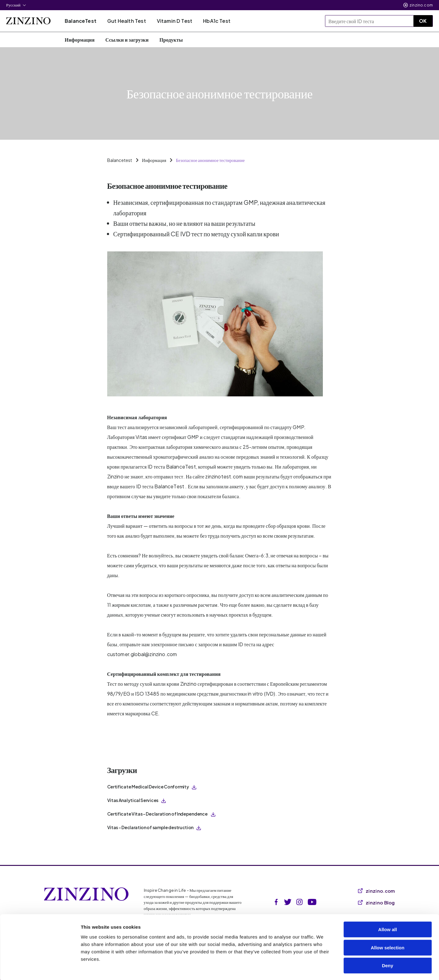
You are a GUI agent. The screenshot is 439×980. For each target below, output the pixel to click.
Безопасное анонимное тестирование (210, 160)
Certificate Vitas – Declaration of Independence (161, 814)
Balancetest (120, 160)
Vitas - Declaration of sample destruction (154, 827)
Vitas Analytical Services (137, 800)
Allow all (388, 905)
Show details (323, 968)
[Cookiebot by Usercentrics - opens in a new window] (40, 968)
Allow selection (387, 923)
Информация (154, 160)
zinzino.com (421, 5)
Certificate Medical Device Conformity (152, 787)
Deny (388, 941)
